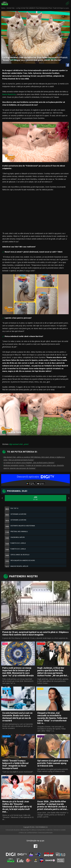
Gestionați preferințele (45, 833)
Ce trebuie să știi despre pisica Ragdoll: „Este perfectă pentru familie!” (29, 463)
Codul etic (49, 830)
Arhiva (34, 830)
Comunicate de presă (13, 830)
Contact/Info (41, 830)
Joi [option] (35, 498)
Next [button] (69, 498)
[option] (35, 557)
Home (3, 8)
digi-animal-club (16, 444)
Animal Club (11, 8)
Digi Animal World (5, 3)
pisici (26, 444)
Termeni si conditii (60, 830)
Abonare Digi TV (26, 830)
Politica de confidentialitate (28, 833)
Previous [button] (2, 498)
